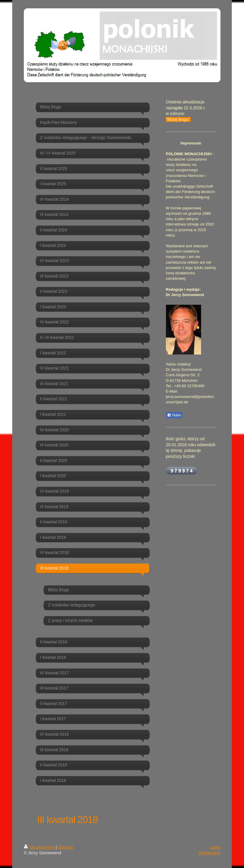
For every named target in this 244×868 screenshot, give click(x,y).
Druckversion (40, 847)
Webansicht (210, 853)
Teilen (174, 415)
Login (215, 847)
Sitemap (66, 847)
